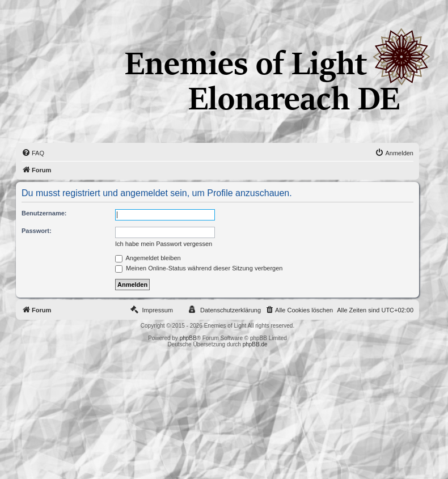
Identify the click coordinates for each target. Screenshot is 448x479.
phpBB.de (255, 344)
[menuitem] (33, 153)
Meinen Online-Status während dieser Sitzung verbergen (199, 268)
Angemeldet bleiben (148, 258)
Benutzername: (44, 213)
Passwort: (37, 231)
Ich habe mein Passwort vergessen (164, 244)
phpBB (188, 338)
